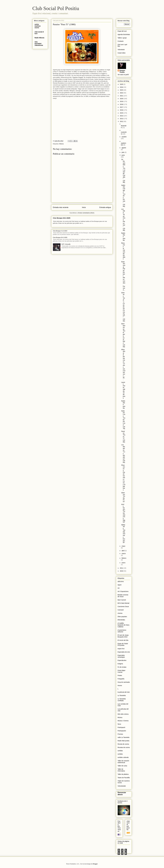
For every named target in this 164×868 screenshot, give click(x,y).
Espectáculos (122, 660)
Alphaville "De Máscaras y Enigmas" (123, 534)
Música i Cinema (123, 721)
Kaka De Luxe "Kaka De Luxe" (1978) (123, 420)
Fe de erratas (122, 667)
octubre (124, 137)
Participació (121, 727)
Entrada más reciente (61, 207)
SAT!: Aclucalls (66, 244)
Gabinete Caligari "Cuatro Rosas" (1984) (123, 196)
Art (119, 588)
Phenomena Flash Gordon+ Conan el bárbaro (123, 477)
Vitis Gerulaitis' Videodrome (39, 44)
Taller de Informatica (121, 770)
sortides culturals (123, 757)
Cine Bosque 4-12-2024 (60, 231)
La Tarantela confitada (122, 700)
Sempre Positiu (122, 71)
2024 (122, 87)
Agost (120, 585)
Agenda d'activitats (124, 34)
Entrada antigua (105, 207)
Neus (119, 724)
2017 (122, 107)
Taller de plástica (123, 774)
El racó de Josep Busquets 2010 (123, 636)
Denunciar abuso (122, 793)
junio (123, 155)
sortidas (120, 751)
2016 (122, 110)
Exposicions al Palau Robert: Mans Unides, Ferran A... (123, 276)
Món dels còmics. (123, 714)
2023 (122, 90)
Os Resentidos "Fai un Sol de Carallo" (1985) (123, 171)
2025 (122, 84)
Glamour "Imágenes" (123, 497)
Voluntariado (122, 786)
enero (124, 563)
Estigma (120, 664)
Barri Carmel (122, 600)
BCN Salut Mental (123, 603)
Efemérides (121, 620)
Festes (120, 675)
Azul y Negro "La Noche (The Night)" (123, 513)
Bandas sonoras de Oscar (123, 596)
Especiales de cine (124, 652)
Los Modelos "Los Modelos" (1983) (123, 454)
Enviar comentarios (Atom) (86, 213)
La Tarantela (122, 695)
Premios (120, 734)
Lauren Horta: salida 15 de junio (123, 390)
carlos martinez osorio (38, 26)
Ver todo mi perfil (123, 75)
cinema (120, 613)
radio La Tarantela (124, 737)
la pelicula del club (124, 692)
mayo (123, 546)
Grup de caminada (124, 682)
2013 (122, 119)
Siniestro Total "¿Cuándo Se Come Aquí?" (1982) (123, 307)
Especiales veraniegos (121, 656)
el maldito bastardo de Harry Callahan (124, 625)
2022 (122, 93)
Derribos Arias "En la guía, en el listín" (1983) (123, 335)
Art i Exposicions (123, 591)
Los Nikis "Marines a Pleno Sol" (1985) (123, 220)
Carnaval (121, 610)
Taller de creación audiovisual (123, 762)
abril (123, 551)
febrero (124, 558)
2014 (122, 116)
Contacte (121, 41)
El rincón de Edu (123, 640)
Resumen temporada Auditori (123, 251)
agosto (124, 148)
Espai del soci (122, 31)
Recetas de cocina (124, 747)
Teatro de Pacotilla (124, 778)
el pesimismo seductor (122, 631)
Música (61, 144)
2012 (122, 121)
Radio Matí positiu (123, 237)
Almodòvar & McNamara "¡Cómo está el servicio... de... (123, 364)
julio (123, 152)
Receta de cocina (123, 744)
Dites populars (122, 617)
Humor (120, 685)
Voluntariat (121, 50)
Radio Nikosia (39, 38)
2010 (122, 571)
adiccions (121, 581)
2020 (122, 99)
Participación (122, 731)
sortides (120, 754)
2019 (122, 101)
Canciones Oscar (123, 606)
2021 (122, 96)
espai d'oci (121, 649)
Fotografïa (121, 679)
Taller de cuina (122, 766)
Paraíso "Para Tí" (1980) (123, 437)
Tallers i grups (122, 38)
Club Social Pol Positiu (56, 8)
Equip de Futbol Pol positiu (123, 644)
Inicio (84, 207)
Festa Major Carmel (122, 671)
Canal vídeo (122, 53)
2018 (122, 104)
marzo (124, 553)
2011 (122, 568)
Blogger (95, 864)
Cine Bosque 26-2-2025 (62, 218)
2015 (122, 113)
